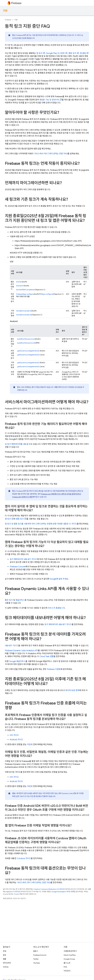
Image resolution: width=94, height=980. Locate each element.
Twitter (36, 959)
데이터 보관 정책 (72, 690)
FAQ (65, 967)
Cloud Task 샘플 (47, 656)
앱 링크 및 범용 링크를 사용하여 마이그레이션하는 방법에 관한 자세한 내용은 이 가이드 (41, 524)
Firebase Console (18, 567)
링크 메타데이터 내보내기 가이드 (23, 559)
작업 (29, 745)
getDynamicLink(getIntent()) (28, 351)
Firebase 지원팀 (54, 669)
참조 (5, 955)
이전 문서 (67, 971)
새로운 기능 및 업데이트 (49, 100)
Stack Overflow (70, 955)
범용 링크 (72, 53)
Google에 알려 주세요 (59, 579)
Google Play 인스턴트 (55, 53)
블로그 (36, 951)
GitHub (6, 967)
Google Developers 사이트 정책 (63, 892)
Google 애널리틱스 (17, 661)
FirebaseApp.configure (25, 294)
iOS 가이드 (14, 735)
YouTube (37, 963)
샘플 (5, 959)
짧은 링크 (9, 600)
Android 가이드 (16, 740)
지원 (5, 11)
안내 (5, 951)
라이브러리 (7, 963)
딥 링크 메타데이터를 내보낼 (17, 444)
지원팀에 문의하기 (70, 951)
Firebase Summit (40, 955)
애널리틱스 (20, 600)
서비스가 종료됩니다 (56, 608)
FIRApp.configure (46, 294)
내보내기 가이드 (12, 646)
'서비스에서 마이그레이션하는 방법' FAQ (51, 154)
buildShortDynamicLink (26, 339)
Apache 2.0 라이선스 (14, 892)
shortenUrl (20, 286)
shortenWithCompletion (25, 290)
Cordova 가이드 (24, 858)
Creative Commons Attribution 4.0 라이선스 (49, 889)
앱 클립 (83, 53)
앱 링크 (39, 53)
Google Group (69, 959)
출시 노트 (67, 963)
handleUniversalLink (24, 311)
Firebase (8, 20)
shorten (19, 282)
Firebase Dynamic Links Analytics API (21, 651)
